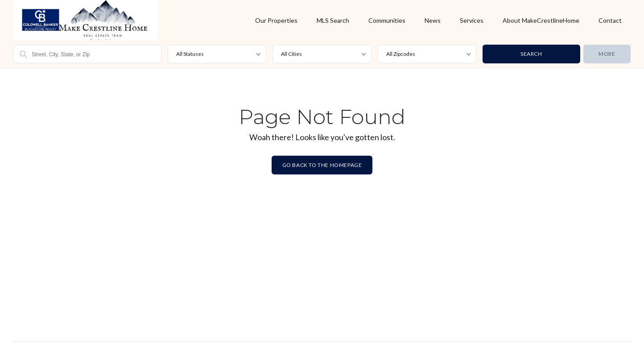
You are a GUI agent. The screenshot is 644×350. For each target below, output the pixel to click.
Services (472, 20)
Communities (387, 20)
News (433, 20)
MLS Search (333, 20)
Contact (610, 20)
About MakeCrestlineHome (541, 20)
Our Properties (276, 20)
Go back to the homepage (322, 165)
